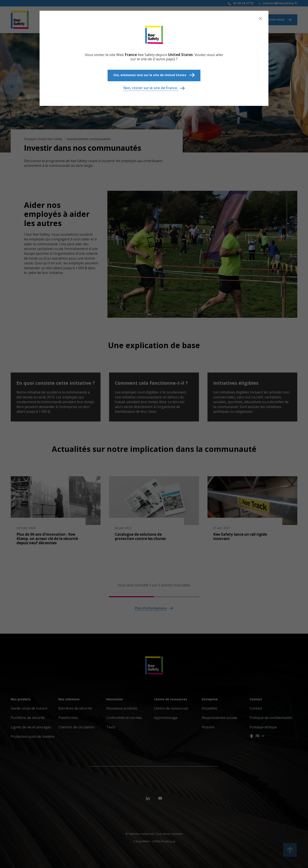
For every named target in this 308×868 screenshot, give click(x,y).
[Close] (261, 19)
